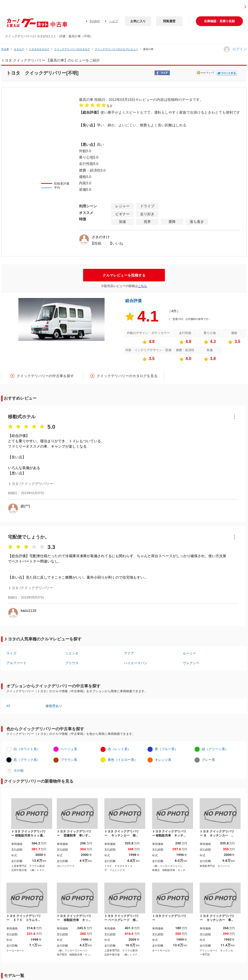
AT (8, 706)
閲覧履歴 (169, 21)
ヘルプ (114, 21)
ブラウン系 (69, 760)
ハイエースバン (136, 663)
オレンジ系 (163, 760)
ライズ (11, 653)
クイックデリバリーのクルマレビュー (117, 49)
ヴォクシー (191, 663)
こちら (142, 286)
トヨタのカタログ (39, 49)
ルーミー (189, 653)
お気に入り (138, 21)
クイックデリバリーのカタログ (72, 49)
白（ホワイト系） (27, 749)
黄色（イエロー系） (123, 760)
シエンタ (72, 653)
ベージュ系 (69, 749)
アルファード (16, 663)
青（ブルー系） (166, 749)
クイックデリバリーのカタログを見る (127, 376)
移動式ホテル (22, 417)
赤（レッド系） (119, 749)
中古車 (5, 49)
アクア (129, 653)
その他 (19, 770)
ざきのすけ (101, 237)
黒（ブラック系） (27, 760)
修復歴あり (54, 706)
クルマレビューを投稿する (124, 275)
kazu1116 (29, 611)
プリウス (72, 663)
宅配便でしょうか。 (29, 537)
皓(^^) (25, 506)
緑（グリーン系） (215, 749)
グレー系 (208, 760)
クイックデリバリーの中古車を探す (45, 376)
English (95, 21)
